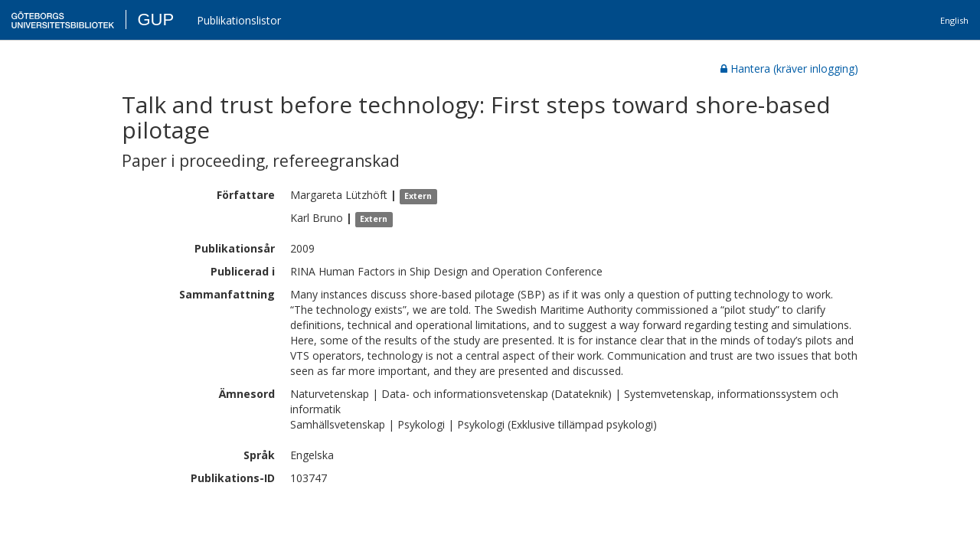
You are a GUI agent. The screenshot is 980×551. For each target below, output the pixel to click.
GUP (155, 20)
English (954, 20)
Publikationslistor (239, 20)
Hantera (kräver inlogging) (789, 68)
